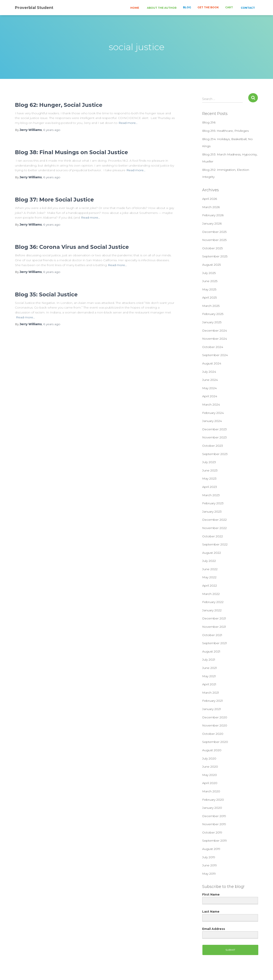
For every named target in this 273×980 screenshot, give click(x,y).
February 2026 (213, 215)
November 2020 (215, 725)
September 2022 (215, 544)
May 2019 (209, 874)
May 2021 (209, 676)
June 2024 (210, 380)
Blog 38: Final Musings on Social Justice (71, 152)
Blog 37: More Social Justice (54, 200)
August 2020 (212, 750)
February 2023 (213, 503)
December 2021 (214, 618)
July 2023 (209, 462)
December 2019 (214, 816)
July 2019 (209, 857)
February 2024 (213, 413)
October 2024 (213, 347)
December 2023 (214, 429)
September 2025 (215, 256)
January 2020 (212, 808)
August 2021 (211, 651)
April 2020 (210, 783)
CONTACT (248, 8)
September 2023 (215, 454)
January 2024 (212, 421)
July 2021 (209, 660)
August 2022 (212, 553)
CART (229, 7)
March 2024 (211, 404)
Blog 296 (209, 122)
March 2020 (211, 791)
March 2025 (211, 306)
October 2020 (213, 734)
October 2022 (213, 536)
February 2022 (213, 602)
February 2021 (213, 701)
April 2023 (210, 487)
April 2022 (210, 586)
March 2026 (211, 207)
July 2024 (209, 372)
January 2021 (212, 709)
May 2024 (209, 388)
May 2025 (209, 289)
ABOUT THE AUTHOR (161, 8)
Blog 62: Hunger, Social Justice (59, 105)
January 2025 (212, 322)
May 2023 (209, 478)
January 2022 (212, 610)
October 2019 (212, 832)
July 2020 (209, 758)
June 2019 (210, 865)
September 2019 (215, 841)
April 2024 (210, 396)
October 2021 (212, 635)
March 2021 (211, 693)
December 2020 (215, 717)
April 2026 (210, 199)
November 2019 (214, 824)
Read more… (128, 123)
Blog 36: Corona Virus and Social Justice (72, 247)
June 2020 (210, 767)
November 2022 (214, 528)
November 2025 (214, 240)
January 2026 (212, 223)
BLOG (187, 7)
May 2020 (210, 775)
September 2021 (215, 643)
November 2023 (214, 437)
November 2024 (215, 339)
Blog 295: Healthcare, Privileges (225, 131)
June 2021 (210, 668)
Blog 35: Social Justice (46, 294)
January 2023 (212, 512)
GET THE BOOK (208, 7)
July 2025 (209, 273)
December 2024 (215, 331)
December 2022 (214, 520)
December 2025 (214, 232)
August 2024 (212, 363)
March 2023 (211, 495)
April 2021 (209, 684)
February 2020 (213, 800)
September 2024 (215, 355)
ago (52, 130)
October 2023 (213, 446)
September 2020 (215, 742)
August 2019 (211, 849)
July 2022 (209, 561)
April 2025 (209, 297)
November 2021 (214, 627)
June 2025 (210, 281)
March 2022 (211, 594)
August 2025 (211, 265)
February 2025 (213, 314)
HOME (134, 8)
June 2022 (210, 569)
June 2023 (210, 470)
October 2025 (212, 248)
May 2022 (209, 577)
